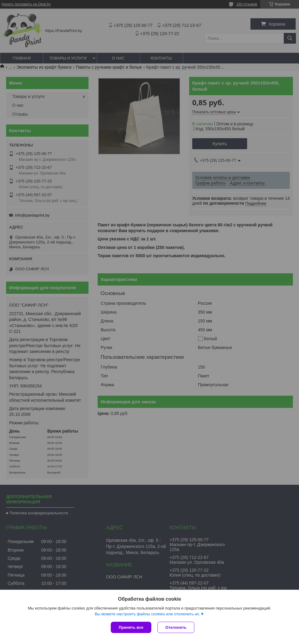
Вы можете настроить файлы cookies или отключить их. (147, 614)
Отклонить (176, 627)
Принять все (131, 627)
